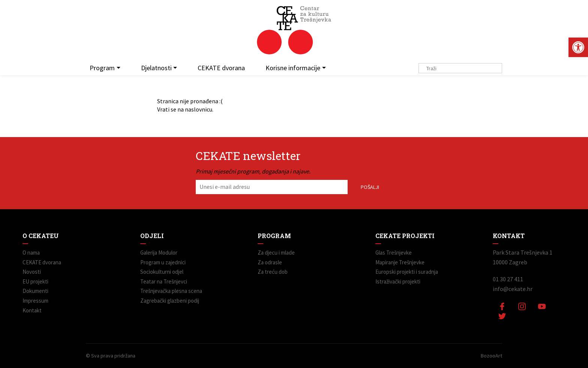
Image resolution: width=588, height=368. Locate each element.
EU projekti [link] (35, 281)
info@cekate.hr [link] (513, 289)
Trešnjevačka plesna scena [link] (171, 291)
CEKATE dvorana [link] (221, 68)
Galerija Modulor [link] (159, 253)
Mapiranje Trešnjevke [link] (400, 262)
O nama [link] (31, 253)
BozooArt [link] (491, 356)
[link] (578, 47)
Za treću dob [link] (273, 272)
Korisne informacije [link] (293, 68)
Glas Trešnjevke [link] (394, 253)
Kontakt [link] (32, 310)
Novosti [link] (32, 272)
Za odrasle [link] (270, 262)
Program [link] (102, 68)
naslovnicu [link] (199, 109)
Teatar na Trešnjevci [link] (164, 281)
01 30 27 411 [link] (508, 279)
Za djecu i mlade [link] (276, 253)
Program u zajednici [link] (163, 262)
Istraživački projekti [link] (398, 281)
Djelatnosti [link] (156, 68)
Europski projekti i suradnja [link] (407, 272)
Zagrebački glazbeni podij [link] (170, 301)
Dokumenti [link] (35, 291)
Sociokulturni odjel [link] (162, 272)
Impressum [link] (35, 301)
